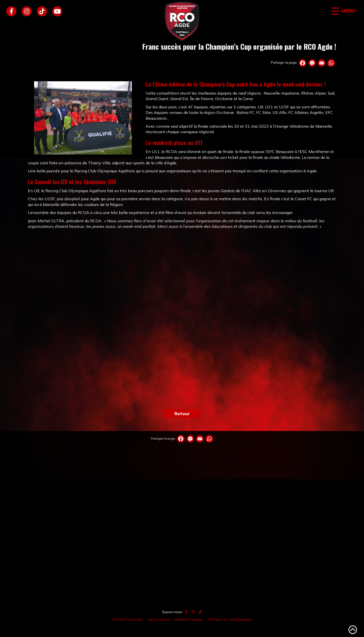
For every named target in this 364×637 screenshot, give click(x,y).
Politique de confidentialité (230, 619)
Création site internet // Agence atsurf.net (182, 631)
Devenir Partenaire (128, 619)
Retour (182, 413)
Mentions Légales (189, 619)
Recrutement (159, 619)
